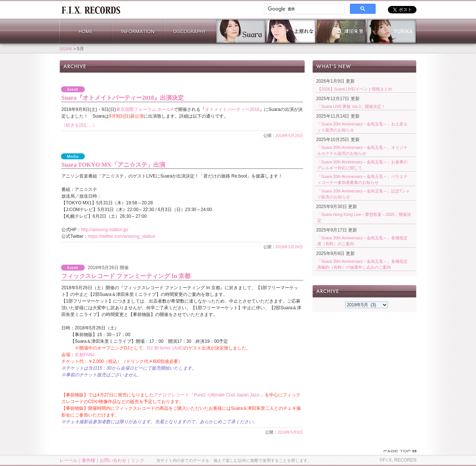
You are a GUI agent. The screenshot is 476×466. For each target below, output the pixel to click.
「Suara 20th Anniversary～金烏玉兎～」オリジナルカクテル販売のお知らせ (362, 150)
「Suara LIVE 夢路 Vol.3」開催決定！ (351, 106)
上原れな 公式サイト (291, 31)
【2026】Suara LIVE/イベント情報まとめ (355, 89)
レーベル (68, 460)
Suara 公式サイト (241, 31)
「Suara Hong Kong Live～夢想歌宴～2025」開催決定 (364, 217)
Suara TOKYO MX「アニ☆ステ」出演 (113, 165)
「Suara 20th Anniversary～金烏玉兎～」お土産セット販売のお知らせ (362, 127)
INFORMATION (138, 31)
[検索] (304, 9)
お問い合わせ (113, 460)
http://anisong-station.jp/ (105, 230)
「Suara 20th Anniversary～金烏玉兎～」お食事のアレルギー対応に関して (362, 165)
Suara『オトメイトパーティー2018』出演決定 (123, 98)
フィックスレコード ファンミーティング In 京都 (126, 276)
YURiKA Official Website (391, 31)
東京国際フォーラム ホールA (145, 109)
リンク (138, 460)
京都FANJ (85, 355)
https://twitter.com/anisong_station (121, 236)
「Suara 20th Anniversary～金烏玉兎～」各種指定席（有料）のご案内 (362, 241)
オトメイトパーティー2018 (232, 109)
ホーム (91, 9)
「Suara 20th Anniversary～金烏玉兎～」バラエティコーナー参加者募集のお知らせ (362, 179)
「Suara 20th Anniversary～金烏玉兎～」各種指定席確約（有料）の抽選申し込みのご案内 (362, 264)
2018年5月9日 (290, 432)
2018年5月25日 (290, 135)
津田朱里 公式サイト (341, 31)
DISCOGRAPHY (190, 31)
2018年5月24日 (290, 247)
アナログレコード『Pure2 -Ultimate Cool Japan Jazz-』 (209, 395)
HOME (86, 31)
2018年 (66, 49)
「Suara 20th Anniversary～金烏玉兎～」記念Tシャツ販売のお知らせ (364, 194)
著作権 (89, 460)
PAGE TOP (400, 451)
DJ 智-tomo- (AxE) (165, 348)
